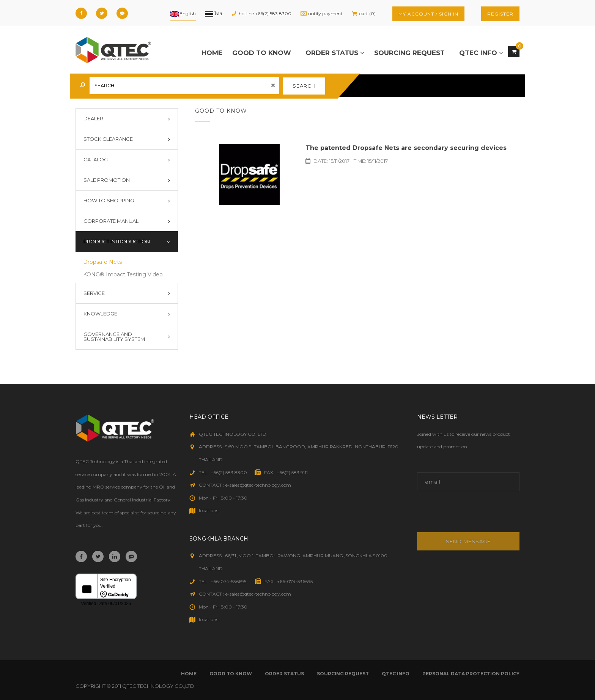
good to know (262, 53)
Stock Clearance (108, 139)
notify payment (325, 13)
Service (94, 293)
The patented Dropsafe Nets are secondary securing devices (406, 148)
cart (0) (368, 13)
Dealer (93, 118)
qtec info (481, 53)
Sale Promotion (107, 180)
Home (212, 53)
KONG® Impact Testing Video (123, 274)
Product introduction (117, 241)
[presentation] (468, 516)
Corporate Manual (111, 221)
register (500, 14)
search (304, 86)
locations (209, 510)
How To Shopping (109, 200)
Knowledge (100, 314)
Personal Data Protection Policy (471, 674)
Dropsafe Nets (102, 262)
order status (335, 53)
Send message (468, 541)
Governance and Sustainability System (114, 337)
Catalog (96, 159)
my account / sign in (428, 14)
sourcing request (409, 53)
